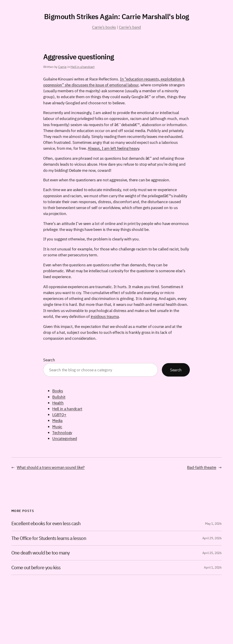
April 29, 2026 (212, 538)
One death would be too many (40, 553)
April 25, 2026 (212, 553)
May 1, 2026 (213, 524)
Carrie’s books (104, 27)
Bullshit (59, 397)
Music (57, 427)
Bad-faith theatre (202, 467)
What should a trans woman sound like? (51, 467)
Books (58, 391)
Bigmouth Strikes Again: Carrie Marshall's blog (117, 16)
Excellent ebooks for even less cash (46, 524)
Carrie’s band (130, 27)
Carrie (62, 67)
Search (49, 360)
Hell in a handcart (83, 67)
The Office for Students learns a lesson (49, 538)
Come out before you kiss (36, 568)
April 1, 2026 (213, 567)
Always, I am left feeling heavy (113, 148)
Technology (62, 433)
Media (57, 421)
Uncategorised (65, 438)
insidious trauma (105, 316)
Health (58, 403)
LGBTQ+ (59, 415)
